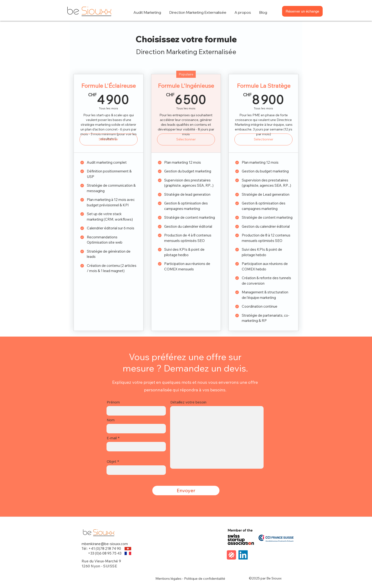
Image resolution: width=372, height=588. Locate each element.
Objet (112, 461)
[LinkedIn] (243, 555)
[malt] (231, 555)
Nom (111, 420)
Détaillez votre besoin (188, 402)
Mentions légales (168, 579)
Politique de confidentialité (205, 579)
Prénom (113, 402)
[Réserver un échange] (302, 11)
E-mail (112, 438)
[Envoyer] (186, 491)
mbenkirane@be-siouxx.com (105, 544)
